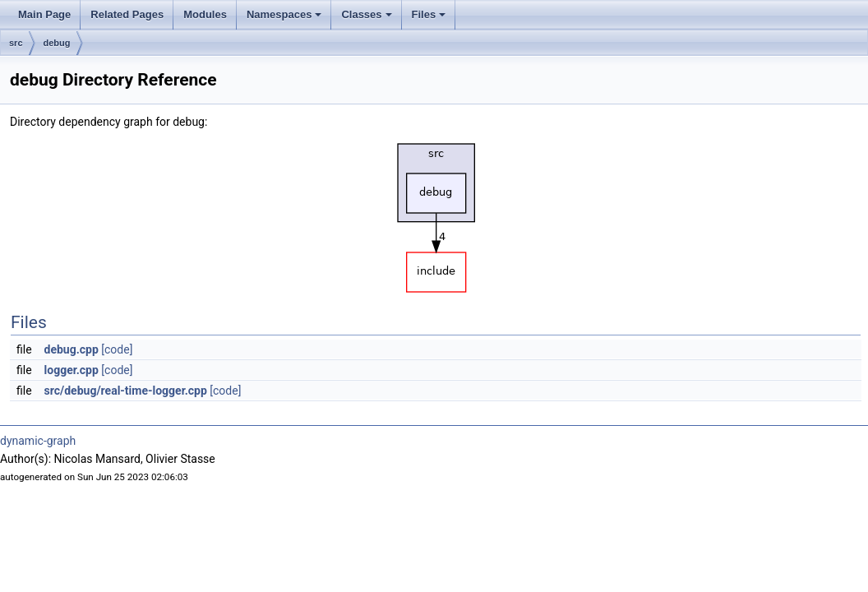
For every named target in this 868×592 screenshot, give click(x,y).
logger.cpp (72, 370)
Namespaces (286, 19)
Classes (367, 19)
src (16, 43)
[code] (117, 349)
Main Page (44, 14)
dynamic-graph (38, 441)
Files (430, 19)
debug (57, 43)
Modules (205, 14)
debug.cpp (72, 349)
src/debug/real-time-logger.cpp (126, 391)
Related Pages (127, 14)
